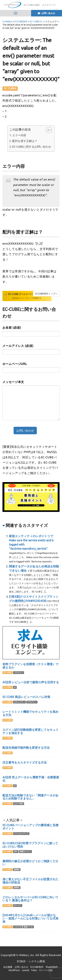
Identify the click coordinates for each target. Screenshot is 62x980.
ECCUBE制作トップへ (46, 294)
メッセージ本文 (13, 382)
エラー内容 (19, 135)
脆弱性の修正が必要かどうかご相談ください (30, 863)
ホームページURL (15, 364)
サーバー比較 (46, 970)
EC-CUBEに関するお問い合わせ (32, 147)
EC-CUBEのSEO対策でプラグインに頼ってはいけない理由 (30, 845)
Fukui (34, 970)
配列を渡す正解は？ (25, 141)
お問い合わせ (21, 967)
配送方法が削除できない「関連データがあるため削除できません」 (30, 797)
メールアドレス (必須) (18, 346)
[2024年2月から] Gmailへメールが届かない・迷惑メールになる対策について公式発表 (30, 918)
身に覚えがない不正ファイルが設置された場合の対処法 (30, 881)
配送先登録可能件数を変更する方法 (26, 748)
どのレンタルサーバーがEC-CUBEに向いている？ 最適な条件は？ (30, 899)
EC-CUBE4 (10, 88)
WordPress (14, 970)
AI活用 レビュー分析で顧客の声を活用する (31, 682)
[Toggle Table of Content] (47, 130)
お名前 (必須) (12, 327)
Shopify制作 (52, 967)
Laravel (26, 970)
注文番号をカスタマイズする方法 (25, 762)
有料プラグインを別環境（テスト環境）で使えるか (30, 666)
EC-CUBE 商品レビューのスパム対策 (26, 697)
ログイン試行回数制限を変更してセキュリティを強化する (30, 731)
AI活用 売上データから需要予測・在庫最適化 (31, 779)
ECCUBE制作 (37, 967)
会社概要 (8, 967)
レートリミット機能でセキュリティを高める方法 (30, 713)
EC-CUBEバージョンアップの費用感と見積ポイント (30, 827)
